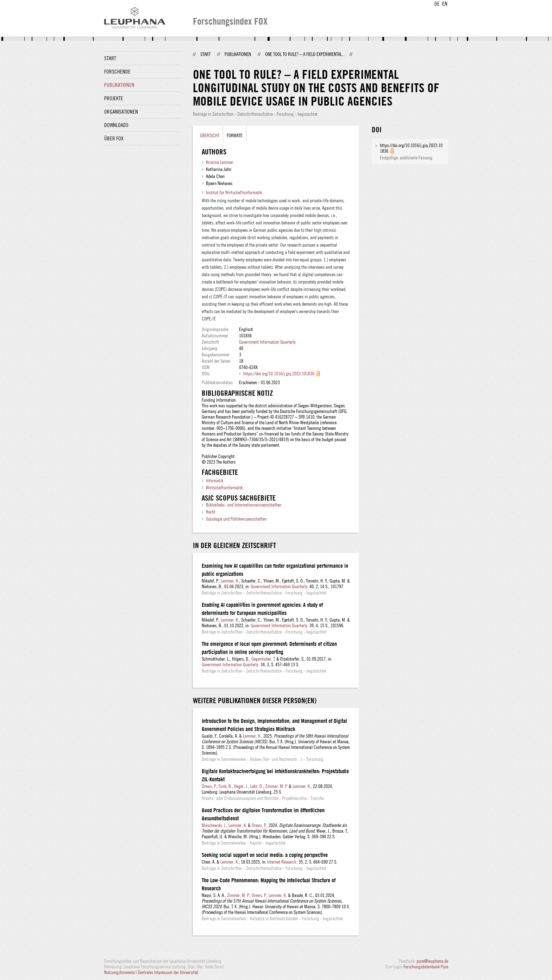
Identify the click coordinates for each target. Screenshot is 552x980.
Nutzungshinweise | (121, 972)
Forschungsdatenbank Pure (426, 967)
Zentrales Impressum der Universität (168, 972)
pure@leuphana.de (432, 961)
